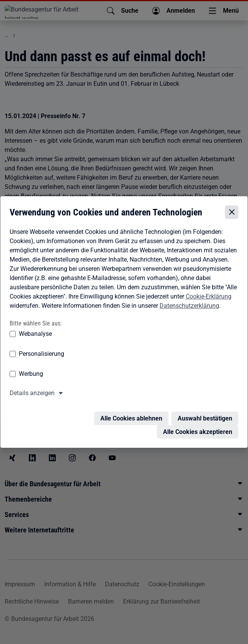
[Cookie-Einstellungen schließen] (232, 213)
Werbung (31, 375)
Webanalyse (35, 335)
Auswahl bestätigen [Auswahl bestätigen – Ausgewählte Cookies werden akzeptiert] (205, 415)
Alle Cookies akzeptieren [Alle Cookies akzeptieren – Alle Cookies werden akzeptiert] (198, 428)
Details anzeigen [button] (32, 394)
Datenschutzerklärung (189, 306)
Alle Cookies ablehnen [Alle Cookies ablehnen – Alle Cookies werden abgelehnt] (131, 415)
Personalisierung (42, 355)
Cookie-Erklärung (209, 297)
